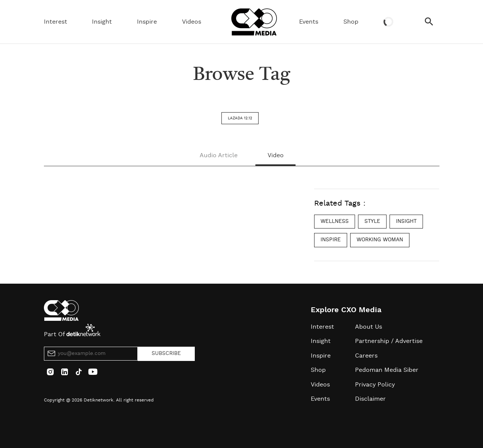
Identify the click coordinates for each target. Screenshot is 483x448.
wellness (335, 221)
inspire (331, 240)
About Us (369, 327)
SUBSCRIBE (166, 353)
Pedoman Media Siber (387, 370)
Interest (56, 22)
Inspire (147, 22)
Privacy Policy (375, 385)
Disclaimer (370, 399)
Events (309, 22)
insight (406, 221)
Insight (102, 22)
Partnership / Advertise (389, 341)
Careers (366, 356)
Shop (351, 22)
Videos (192, 22)
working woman (380, 240)
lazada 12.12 (240, 118)
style (372, 221)
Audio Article (219, 155)
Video (276, 155)
